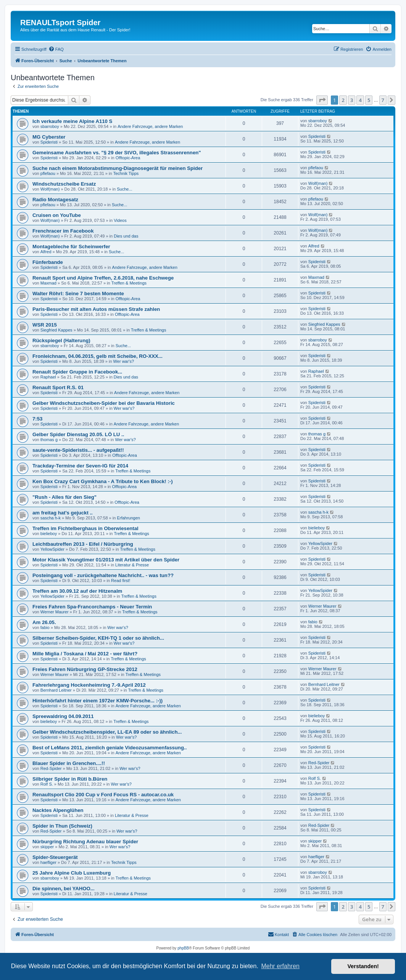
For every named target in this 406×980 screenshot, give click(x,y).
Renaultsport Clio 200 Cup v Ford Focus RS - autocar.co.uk (103, 795)
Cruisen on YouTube (57, 215)
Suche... (124, 189)
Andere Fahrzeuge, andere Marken (150, 126)
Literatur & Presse (132, 565)
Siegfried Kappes (56, 330)
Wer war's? (124, 361)
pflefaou (48, 173)
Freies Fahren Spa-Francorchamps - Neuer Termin (92, 607)
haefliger (48, 862)
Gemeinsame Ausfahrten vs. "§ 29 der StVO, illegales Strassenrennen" (117, 153)
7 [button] (383, 100)
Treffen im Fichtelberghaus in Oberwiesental (85, 528)
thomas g (49, 440)
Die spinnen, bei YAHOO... (64, 889)
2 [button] (343, 100)
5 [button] (369, 100)
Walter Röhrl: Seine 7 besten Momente (78, 294)
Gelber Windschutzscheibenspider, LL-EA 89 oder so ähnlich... (107, 732)
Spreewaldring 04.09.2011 (63, 716)
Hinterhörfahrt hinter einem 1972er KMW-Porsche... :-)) (97, 701)
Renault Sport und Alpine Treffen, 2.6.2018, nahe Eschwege (103, 278)
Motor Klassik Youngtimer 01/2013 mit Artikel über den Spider (106, 560)
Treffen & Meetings (129, 283)
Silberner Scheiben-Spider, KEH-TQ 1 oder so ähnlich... (98, 638)
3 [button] (352, 100)
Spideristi (49, 142)
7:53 (37, 419)
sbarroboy (50, 126)
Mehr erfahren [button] (280, 966)
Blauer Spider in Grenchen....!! (69, 763)
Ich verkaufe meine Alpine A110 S (72, 121)
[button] (322, 100)
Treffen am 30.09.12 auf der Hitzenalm (77, 591)
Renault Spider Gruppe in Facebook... (77, 372)
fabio (45, 627)
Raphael (48, 377)
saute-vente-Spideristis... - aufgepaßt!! (78, 450)
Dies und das (126, 236)
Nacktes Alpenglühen (58, 810)
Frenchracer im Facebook (63, 231)
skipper (47, 847)
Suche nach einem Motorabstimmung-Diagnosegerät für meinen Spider (118, 168)
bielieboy (49, 534)
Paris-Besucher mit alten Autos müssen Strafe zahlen (96, 309)
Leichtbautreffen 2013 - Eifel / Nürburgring (83, 544)
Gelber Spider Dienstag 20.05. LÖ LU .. (78, 434)
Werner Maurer (55, 612)
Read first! (121, 581)
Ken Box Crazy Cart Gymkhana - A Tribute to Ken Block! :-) (103, 481)
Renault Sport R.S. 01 (58, 387)
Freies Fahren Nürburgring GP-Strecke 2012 (85, 669)
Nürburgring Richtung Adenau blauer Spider (85, 842)
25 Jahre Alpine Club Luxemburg (72, 873)
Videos (120, 220)
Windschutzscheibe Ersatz (64, 184)
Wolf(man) (50, 189)
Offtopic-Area (128, 158)
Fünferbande (48, 262)
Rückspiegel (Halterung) (61, 340)
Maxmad (48, 283)
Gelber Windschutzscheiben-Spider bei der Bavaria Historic (104, 403)
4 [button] (360, 100)
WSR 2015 (45, 325)
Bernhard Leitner (56, 690)
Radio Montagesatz (55, 200)
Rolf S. (47, 784)
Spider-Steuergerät (55, 857)
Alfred (46, 252)
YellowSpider (52, 549)
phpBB (183, 948)
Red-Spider (51, 768)
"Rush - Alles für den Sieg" (64, 497)
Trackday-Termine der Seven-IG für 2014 (80, 466)
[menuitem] (56, 49)
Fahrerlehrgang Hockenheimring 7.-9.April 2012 (89, 685)
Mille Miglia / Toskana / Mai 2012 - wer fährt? (85, 654)
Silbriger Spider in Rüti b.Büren (70, 779)
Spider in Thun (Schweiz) (62, 826)
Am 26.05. (44, 622)
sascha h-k (51, 518)
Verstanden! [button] (363, 966)
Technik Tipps (126, 173)
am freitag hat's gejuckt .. (63, 513)
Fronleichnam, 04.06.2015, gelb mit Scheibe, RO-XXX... (97, 356)
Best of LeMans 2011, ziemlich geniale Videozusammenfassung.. (110, 748)
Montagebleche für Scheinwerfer (71, 247)
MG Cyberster (49, 137)
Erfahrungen (128, 518)
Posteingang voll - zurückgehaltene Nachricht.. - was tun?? (103, 575)
